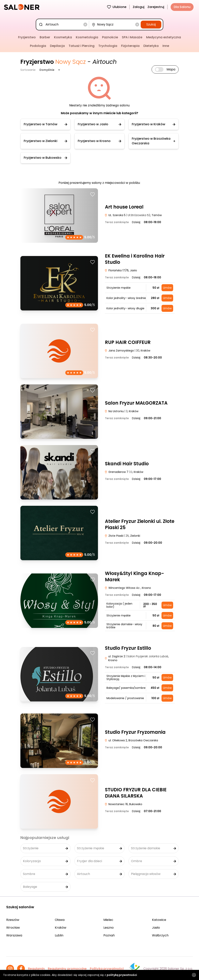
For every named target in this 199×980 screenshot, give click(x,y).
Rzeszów (13, 920)
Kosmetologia (87, 37)
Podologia (38, 46)
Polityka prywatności (107, 969)
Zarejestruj (156, 7)
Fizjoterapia (130, 46)
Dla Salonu (182, 7)
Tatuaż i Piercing (82, 46)
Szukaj (151, 24)
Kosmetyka (63, 37)
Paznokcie (110, 37)
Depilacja (57, 46)
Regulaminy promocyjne (67, 969)
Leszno (109, 928)
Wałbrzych (160, 935)
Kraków (61, 928)
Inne (166, 46)
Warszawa (14, 935)
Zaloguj (139, 7)
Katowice (159, 920)
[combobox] (63, 25)
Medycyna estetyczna (164, 37)
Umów (167, 288)
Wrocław (13, 928)
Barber (45, 37)
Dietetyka (151, 46)
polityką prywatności (122, 975)
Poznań (109, 935)
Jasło (156, 928)
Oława (60, 920)
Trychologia (108, 46)
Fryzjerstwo (27, 37)
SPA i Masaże (132, 37)
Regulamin (36, 969)
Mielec (108, 920)
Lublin (59, 935)
